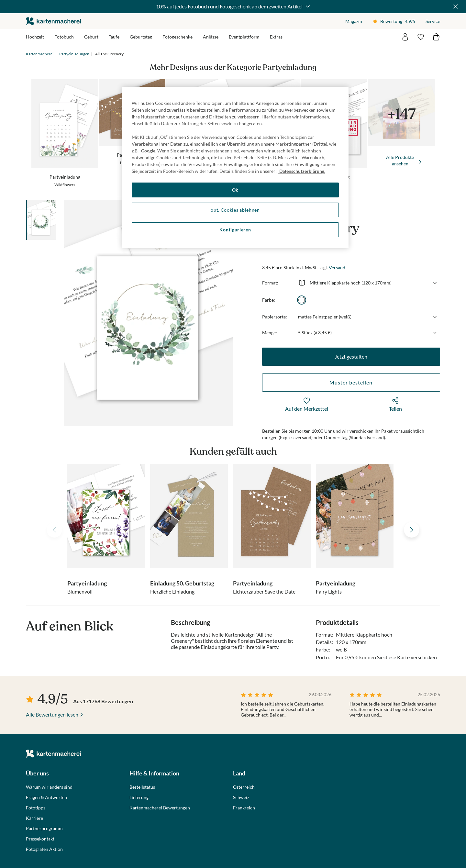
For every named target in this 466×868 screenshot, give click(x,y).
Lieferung (139, 797)
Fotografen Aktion (44, 849)
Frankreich (244, 808)
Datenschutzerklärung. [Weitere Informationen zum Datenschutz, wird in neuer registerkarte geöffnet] (302, 171)
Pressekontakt (40, 839)
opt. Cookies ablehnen (235, 210)
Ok (235, 190)
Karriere (34, 818)
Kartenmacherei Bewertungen (160, 808)
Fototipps (36, 808)
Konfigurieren (235, 230)
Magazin (354, 21)
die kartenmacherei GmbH (53, 21)
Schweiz (241, 797)
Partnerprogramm (44, 829)
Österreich (244, 787)
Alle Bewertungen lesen (52, 714)
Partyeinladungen (74, 54)
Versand (337, 267)
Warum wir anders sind (49, 787)
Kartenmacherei (40, 54)
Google (148, 151)
